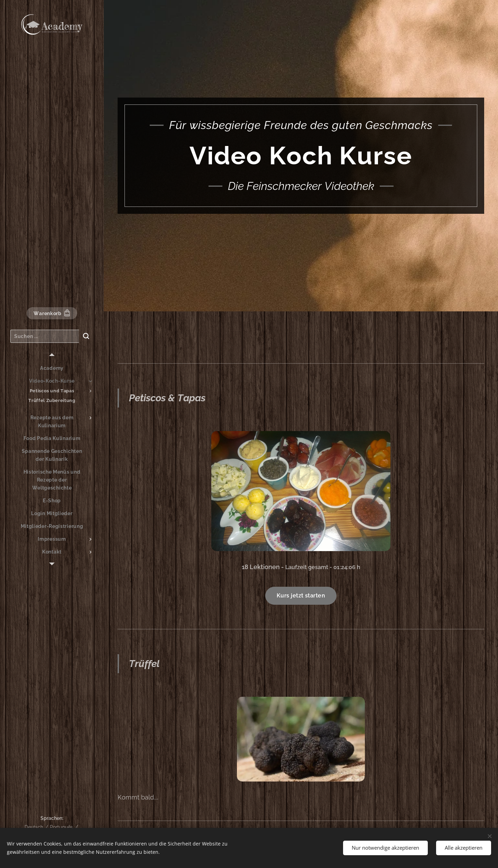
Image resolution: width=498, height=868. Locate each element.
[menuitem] (52, 368)
